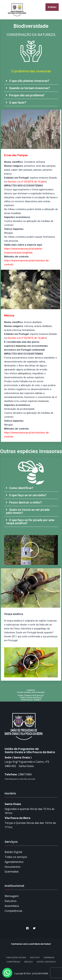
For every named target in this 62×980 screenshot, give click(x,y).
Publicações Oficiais (16, 957)
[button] (31, 81)
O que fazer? (18, 102)
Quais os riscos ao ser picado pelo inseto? (28, 511)
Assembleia (49, 957)
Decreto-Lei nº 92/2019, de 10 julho (27, 182)
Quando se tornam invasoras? (30, 88)
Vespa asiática (14, 614)
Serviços (28, 962)
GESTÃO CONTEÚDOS (46, 962)
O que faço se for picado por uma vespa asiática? (30, 522)
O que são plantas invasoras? (29, 81)
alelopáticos (25, 373)
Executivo (35, 957)
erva (38, 166)
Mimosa (9, 315)
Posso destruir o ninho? (25, 502)
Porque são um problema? (27, 95)
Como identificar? (21, 488)
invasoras (21, 346)
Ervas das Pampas (16, 155)
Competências (13, 962)
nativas (39, 393)
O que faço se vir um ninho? (28, 495)
